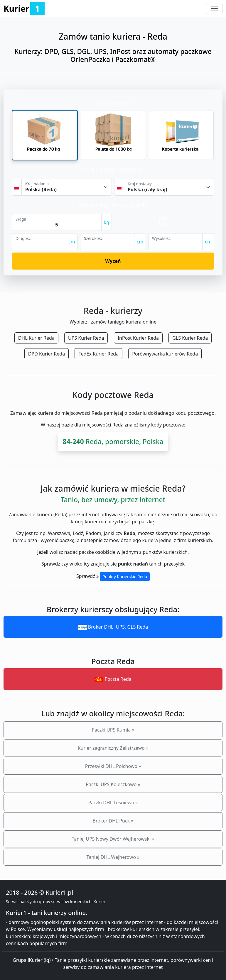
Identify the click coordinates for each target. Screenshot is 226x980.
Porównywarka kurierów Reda (165, 354)
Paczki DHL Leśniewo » (113, 803)
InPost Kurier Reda (138, 338)
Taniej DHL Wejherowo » (113, 857)
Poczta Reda (113, 679)
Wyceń (113, 261)
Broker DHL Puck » (113, 821)
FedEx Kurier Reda (98, 354)
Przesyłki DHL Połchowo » (113, 766)
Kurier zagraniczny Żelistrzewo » (113, 748)
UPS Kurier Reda (86, 338)
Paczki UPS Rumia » (113, 730)
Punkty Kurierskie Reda (125, 577)
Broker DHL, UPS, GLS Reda (113, 627)
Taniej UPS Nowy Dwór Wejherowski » (113, 839)
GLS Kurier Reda (190, 338)
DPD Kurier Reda (47, 354)
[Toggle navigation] (214, 9)
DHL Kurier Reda (36, 338)
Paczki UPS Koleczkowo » (113, 784)
